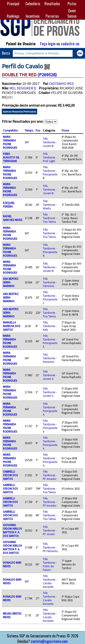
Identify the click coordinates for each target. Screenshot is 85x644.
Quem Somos (72, 13)
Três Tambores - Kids (50, 326)
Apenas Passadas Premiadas (19, 111)
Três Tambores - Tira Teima (50, 218)
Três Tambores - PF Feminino (50, 547)
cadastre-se (70, 43)
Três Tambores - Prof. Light (50, 157)
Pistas (72, 4)
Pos (38, 130)
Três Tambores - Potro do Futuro (50, 564)
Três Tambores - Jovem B (50, 142)
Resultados (52, 4)
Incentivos (33, 16)
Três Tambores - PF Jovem (50, 530)
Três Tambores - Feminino (50, 282)
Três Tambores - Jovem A (50, 375)
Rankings (13, 16)
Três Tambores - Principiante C (50, 297)
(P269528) (47, 75)
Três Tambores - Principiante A (50, 341)
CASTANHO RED (61, 84)
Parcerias (52, 16)
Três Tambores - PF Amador (50, 475)
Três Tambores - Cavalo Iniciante (50, 581)
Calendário (33, 4)
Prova (65, 130)
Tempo (29, 130)
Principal (13, 4)
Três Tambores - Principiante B (50, 172)
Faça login (48, 43)
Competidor (10, 130)
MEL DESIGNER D (23, 88)
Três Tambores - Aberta (50, 205)
